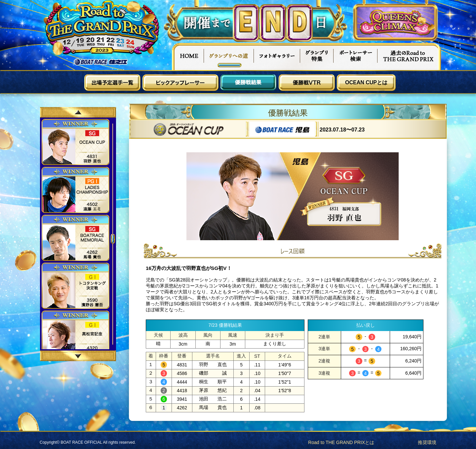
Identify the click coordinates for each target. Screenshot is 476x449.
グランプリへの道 (229, 56)
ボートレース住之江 (101, 62)
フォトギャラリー (277, 56)
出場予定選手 (112, 83)
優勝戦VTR (307, 83)
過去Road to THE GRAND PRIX (409, 56)
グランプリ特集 (317, 56)
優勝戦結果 (249, 83)
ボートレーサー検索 (356, 56)
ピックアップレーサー (180, 83)
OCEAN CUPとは (366, 82)
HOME (188, 56)
